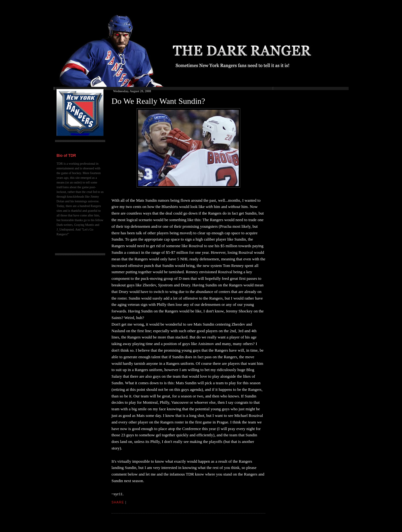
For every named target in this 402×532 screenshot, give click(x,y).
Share (118, 502)
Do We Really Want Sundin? (158, 101)
